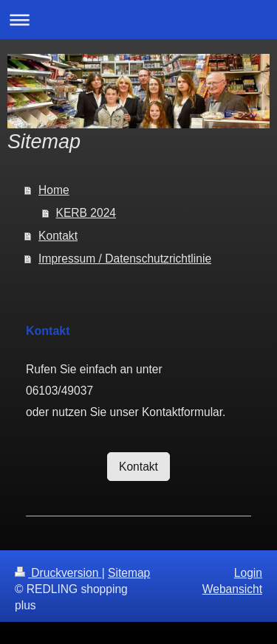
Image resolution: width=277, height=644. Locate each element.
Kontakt (58, 236)
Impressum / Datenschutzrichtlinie (125, 259)
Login (248, 573)
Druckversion (58, 573)
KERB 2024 (86, 213)
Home (54, 190)
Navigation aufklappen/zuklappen (138, 20)
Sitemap (129, 573)
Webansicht (232, 589)
